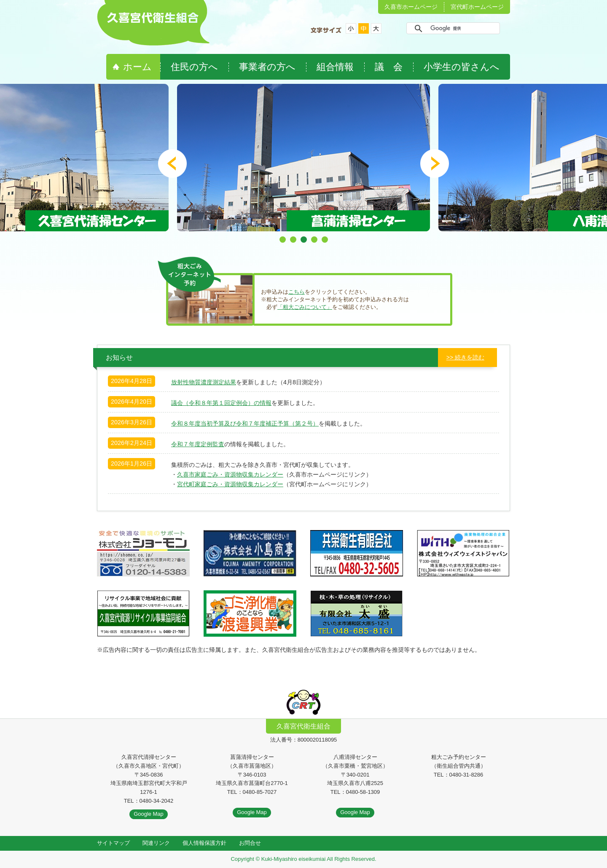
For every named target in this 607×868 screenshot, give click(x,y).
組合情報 (335, 67)
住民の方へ (194, 67)
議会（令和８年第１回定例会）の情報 (221, 403)
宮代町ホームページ (477, 7)
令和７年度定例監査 (198, 444)
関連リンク (156, 843)
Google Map (149, 814)
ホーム (137, 67)
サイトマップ (113, 843)
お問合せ (250, 843)
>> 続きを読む (465, 357)
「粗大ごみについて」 (305, 307)
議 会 (389, 67)
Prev (172, 163)
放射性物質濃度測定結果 (204, 382)
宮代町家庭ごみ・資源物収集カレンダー (230, 484)
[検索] (452, 28)
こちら (297, 292)
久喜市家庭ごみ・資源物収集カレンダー (230, 474)
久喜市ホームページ (411, 7)
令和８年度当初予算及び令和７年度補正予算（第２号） (245, 423)
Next (435, 163)
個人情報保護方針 (204, 843)
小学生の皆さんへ (462, 67)
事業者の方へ (267, 67)
